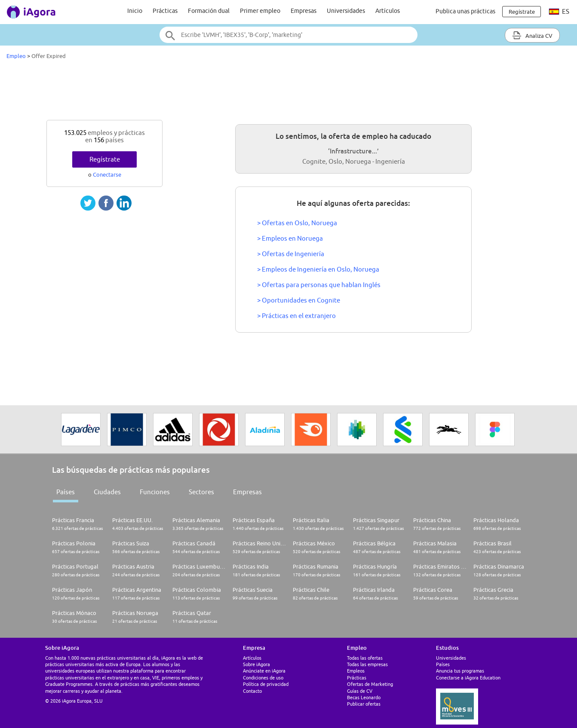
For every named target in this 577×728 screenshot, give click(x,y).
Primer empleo (260, 11)
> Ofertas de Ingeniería (291, 254)
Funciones (155, 492)
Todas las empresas (367, 664)
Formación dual (209, 11)
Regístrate (105, 159)
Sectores (201, 492)
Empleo (16, 56)
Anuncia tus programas (460, 671)
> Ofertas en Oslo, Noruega (297, 223)
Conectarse (107, 174)
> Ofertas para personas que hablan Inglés (319, 285)
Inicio (135, 11)
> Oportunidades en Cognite (299, 300)
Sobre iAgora (256, 664)
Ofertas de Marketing (370, 684)
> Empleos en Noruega (290, 238)
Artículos (388, 11)
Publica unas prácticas (465, 11)
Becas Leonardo (364, 697)
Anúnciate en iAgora (264, 671)
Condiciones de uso (263, 678)
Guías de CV (360, 691)
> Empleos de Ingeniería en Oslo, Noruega (318, 269)
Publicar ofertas (364, 704)
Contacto (252, 691)
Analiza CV (532, 35)
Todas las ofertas (365, 658)
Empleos (356, 671)
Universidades (346, 11)
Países (66, 492)
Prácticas (165, 11)
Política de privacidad (266, 684)
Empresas (304, 11)
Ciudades (107, 492)
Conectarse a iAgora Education (468, 678)
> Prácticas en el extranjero (296, 316)
